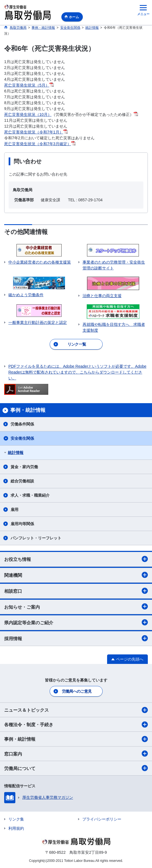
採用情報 (76, 638)
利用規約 (16, 828)
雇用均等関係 (22, 524)
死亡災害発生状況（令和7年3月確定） (40, 144)
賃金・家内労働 (24, 467)
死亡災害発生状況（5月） (29, 85)
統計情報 (16, 453)
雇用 (15, 510)
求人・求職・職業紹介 (30, 495)
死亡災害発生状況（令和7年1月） (36, 132)
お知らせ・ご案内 (76, 606)
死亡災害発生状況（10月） (28, 114)
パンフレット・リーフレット (36, 538)
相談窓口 (76, 591)
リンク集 (16, 819)
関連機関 (76, 575)
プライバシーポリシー (102, 819)
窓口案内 (76, 754)
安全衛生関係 (22, 438)
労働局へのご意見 (77, 691)
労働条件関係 (22, 424)
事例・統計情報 (76, 739)
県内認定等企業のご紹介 (76, 622)
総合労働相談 (22, 481)
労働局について (76, 768)
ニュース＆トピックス (76, 710)
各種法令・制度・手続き (76, 724)
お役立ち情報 (76, 559)
